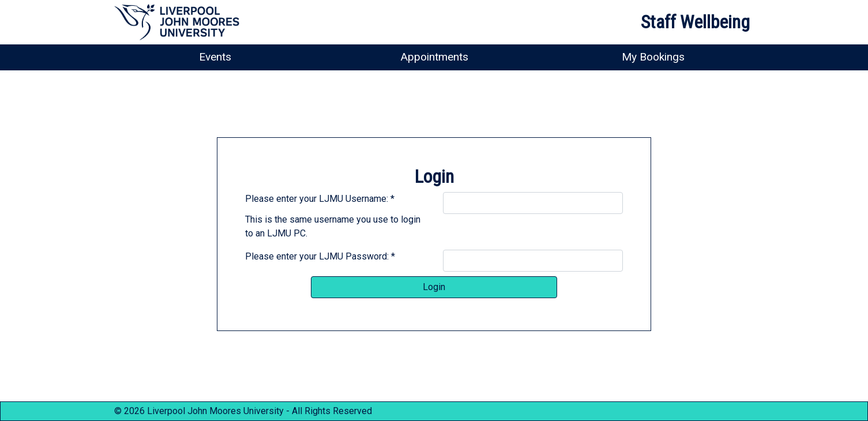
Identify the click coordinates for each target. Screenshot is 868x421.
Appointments (434, 57)
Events (215, 57)
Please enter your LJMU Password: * (320, 256)
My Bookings (653, 57)
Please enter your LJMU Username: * (320, 199)
